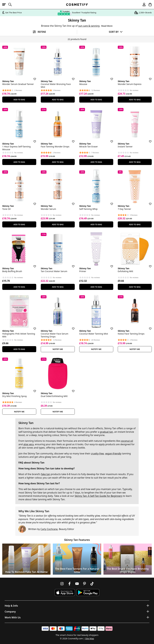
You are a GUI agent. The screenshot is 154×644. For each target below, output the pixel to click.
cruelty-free (97, 454)
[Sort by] (116, 32)
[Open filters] (38, 32)
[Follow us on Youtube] (77, 584)
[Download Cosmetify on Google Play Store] (88, 592)
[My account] (143, 5)
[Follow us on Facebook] (69, 584)
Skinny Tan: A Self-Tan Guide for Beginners (98, 496)
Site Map (90, 638)
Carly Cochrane (49, 529)
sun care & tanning (89, 26)
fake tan (45, 474)
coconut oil (127, 441)
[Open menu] (5, 5)
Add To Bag (19, 100)
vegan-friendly (113, 454)
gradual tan (106, 432)
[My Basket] (149, 5)
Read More (107, 26)
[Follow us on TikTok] (92, 584)
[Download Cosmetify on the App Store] (65, 592)
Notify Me (58, 349)
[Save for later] (33, 77)
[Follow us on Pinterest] (85, 584)
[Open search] (11, 5)
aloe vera (28, 444)
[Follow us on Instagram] (62, 584)
